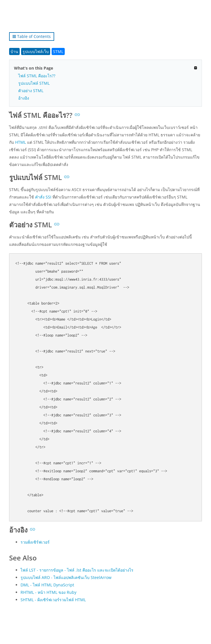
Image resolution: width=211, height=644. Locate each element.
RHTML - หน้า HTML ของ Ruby (48, 592)
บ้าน (14, 51)
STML (58, 51)
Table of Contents (32, 36)
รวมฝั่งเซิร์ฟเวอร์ (35, 542)
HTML (21, 142)
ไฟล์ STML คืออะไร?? (37, 76)
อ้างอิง (24, 98)
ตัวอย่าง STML (31, 91)
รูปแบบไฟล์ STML (34, 83)
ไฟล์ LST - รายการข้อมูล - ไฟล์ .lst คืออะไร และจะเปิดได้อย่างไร (77, 570)
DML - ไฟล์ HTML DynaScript (47, 585)
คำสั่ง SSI (43, 197)
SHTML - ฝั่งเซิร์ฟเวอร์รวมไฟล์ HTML (53, 600)
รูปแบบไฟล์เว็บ (36, 51)
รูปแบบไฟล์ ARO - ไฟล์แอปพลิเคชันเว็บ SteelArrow (66, 577)
